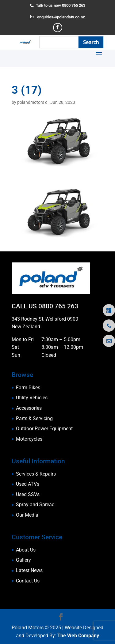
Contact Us (28, 581)
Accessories (29, 408)
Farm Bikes (28, 388)
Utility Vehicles (32, 398)
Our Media (27, 515)
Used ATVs (28, 484)
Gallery (23, 560)
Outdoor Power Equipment (44, 429)
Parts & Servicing (34, 418)
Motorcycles (29, 439)
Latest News (29, 570)
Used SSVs (28, 494)
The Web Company (78, 636)
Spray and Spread (35, 505)
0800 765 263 (58, 306)
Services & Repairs (36, 474)
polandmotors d (32, 102)
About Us (26, 550)
